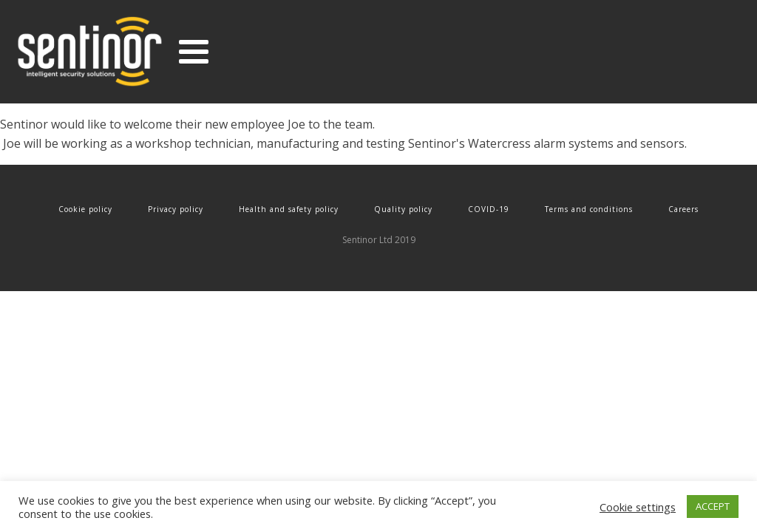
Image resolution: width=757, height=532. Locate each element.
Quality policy (403, 209)
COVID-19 (489, 209)
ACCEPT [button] (713, 506)
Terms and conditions (589, 209)
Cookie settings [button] (638, 507)
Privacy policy (176, 209)
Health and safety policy (289, 209)
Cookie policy (85, 209)
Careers (683, 209)
